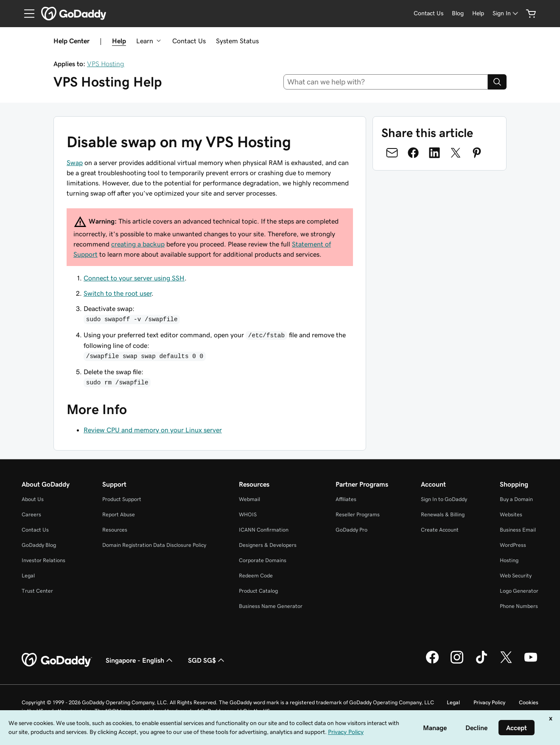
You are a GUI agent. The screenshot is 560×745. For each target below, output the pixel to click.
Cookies (529, 702)
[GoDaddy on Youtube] (531, 662)
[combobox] (386, 82)
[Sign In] (506, 13)
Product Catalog (258, 591)
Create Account (440, 530)
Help (119, 41)
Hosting (509, 560)
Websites (511, 514)
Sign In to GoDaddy (444, 499)
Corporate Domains (263, 560)
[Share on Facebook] (413, 153)
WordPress (513, 545)
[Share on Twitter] (456, 153)
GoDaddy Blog (39, 545)
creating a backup (138, 244)
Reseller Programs (358, 514)
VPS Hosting (106, 64)
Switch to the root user (118, 293)
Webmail (249, 499)
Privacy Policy (489, 702)
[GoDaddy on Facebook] (432, 662)
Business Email (518, 530)
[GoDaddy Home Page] (57, 660)
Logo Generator (519, 591)
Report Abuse (119, 514)
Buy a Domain (516, 499)
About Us (33, 499)
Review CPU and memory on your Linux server (153, 430)
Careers (31, 514)
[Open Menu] (26, 14)
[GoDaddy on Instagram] (457, 662)
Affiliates (346, 499)
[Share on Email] (392, 153)
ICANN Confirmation (264, 530)
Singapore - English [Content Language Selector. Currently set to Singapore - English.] (140, 660)
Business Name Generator (271, 606)
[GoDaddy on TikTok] (482, 662)
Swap (75, 162)
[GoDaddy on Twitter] (506, 662)
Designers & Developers (268, 545)
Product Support (122, 499)
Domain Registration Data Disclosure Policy (154, 545)
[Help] (478, 13)
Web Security (516, 576)
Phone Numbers (519, 606)
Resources (115, 530)
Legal (28, 576)
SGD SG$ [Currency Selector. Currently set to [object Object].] (207, 660)
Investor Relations (43, 560)
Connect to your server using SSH (134, 278)
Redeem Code (256, 576)
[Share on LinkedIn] (434, 153)
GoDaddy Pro (351, 530)
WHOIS (248, 514)
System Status (237, 41)
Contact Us (189, 41)
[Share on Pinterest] (477, 153)
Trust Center (37, 591)
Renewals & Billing (443, 514)
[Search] (497, 82)
